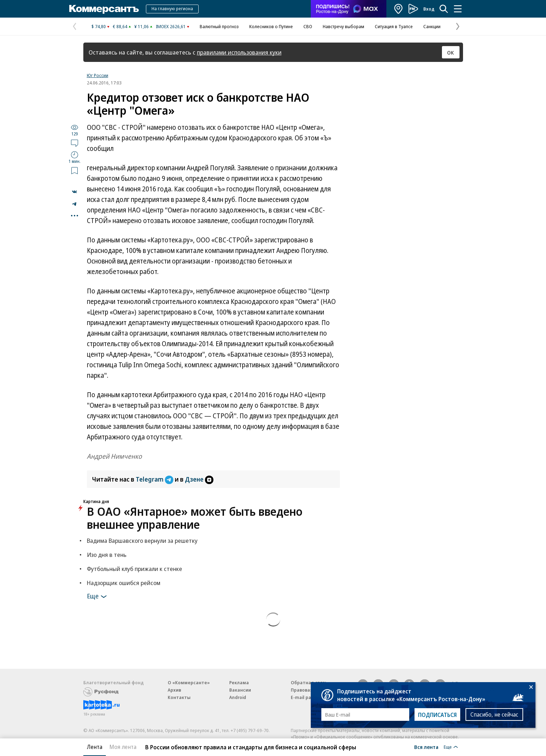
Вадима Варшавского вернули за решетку (142, 541)
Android (238, 697)
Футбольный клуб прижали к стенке (134, 569)
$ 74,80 (99, 26)
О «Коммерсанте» (189, 682)
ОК (451, 52)
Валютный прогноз (219, 26)
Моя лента (123, 747)
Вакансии (240, 690)
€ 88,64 (120, 26)
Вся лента (426, 747)
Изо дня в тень (107, 555)
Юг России (98, 75)
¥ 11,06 (142, 26)
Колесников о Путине (271, 26)
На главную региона (172, 8)
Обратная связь (309, 682)
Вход (429, 9)
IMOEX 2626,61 (171, 26)
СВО (308, 26)
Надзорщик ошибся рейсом (124, 583)
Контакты (179, 697)
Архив (174, 690)
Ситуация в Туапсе (394, 26)
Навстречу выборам (343, 26)
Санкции (432, 26)
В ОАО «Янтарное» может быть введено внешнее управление (195, 518)
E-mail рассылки (309, 697)
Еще (98, 597)
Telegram (155, 479)
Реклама (239, 682)
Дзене (199, 479)
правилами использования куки (239, 52)
